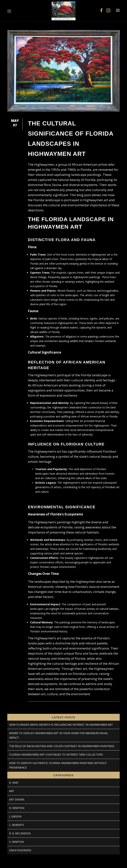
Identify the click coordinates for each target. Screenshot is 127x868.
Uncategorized (20, 850)
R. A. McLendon (20, 833)
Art (12, 791)
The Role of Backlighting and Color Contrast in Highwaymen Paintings (62, 746)
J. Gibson (15, 816)
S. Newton (16, 842)
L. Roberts (17, 825)
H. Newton (17, 808)
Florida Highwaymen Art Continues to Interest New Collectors (56, 755)
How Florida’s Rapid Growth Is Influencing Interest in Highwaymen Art (61, 725)
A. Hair (14, 783)
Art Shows (17, 799)
